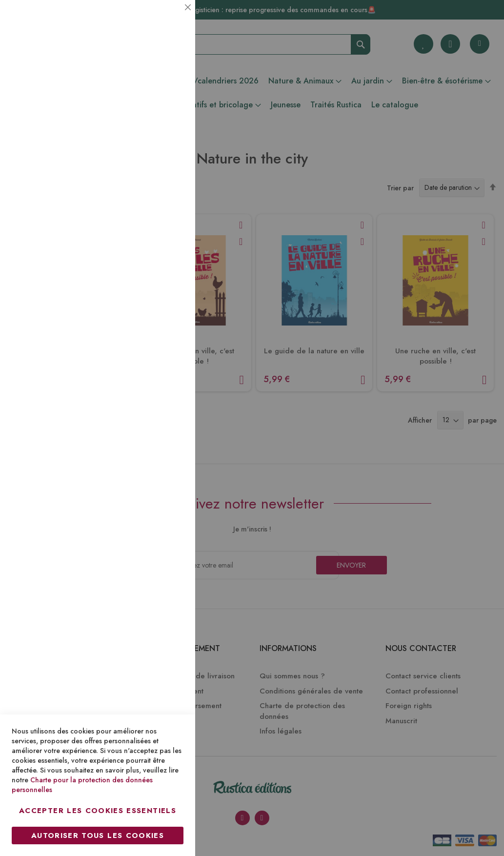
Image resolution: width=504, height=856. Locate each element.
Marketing (168, 236)
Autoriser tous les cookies (98, 836)
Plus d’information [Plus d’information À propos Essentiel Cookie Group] (154, 91)
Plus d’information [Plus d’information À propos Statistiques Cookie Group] (154, 194)
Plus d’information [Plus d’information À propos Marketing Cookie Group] (154, 297)
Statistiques (168, 132)
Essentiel (168, 19)
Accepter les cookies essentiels (98, 811)
